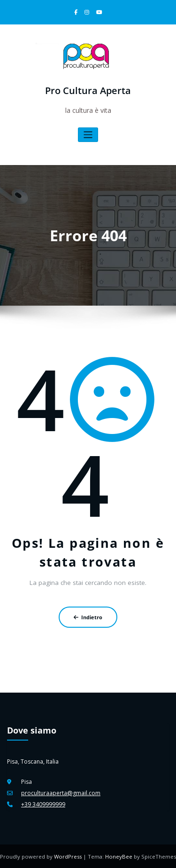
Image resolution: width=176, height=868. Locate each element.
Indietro (88, 617)
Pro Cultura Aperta (88, 91)
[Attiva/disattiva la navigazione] (88, 135)
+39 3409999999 (43, 804)
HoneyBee (119, 856)
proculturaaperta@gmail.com (61, 793)
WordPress (69, 856)
